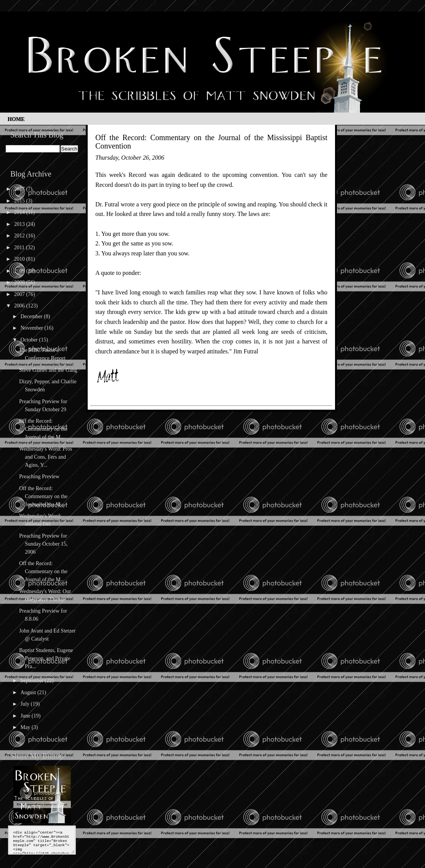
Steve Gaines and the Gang (48, 370)
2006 (20, 306)
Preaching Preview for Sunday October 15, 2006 (43, 544)
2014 (20, 212)
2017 (20, 189)
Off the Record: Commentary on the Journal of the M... (43, 429)
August (29, 692)
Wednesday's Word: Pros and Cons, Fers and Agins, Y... (46, 457)
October (30, 340)
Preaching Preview (39, 477)
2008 (20, 282)
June (26, 716)
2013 (20, 224)
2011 (20, 248)
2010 (20, 259)
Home (16, 119)
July (25, 704)
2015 (20, 201)
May (26, 727)
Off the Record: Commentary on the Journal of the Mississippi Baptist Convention (211, 142)
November (32, 328)
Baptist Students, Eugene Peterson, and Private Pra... (46, 658)
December (32, 316)
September (32, 681)
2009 (20, 271)
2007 (20, 294)
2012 (20, 236)
